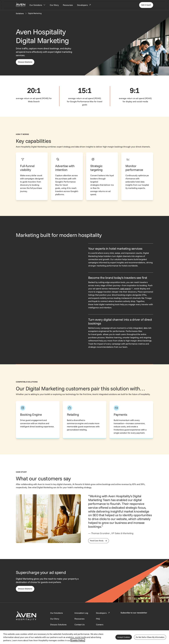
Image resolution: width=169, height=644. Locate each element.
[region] (84, 637)
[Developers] (84, 5)
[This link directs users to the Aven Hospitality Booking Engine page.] (38, 420)
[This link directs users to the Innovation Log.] (81, 613)
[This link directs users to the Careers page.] (100, 625)
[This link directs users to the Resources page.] (79, 619)
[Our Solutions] (37, 5)
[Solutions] (20, 13)
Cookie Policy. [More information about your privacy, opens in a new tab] (78, 640)
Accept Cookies (124, 637)
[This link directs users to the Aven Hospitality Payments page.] (131, 420)
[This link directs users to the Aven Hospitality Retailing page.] (85, 420)
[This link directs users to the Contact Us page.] (79, 625)
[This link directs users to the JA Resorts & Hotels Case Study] (99, 541)
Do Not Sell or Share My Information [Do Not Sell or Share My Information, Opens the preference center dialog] (150, 637)
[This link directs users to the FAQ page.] (98, 619)
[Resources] (68, 5)
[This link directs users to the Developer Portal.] (103, 613)
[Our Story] (54, 5)
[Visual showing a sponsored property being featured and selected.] (48, 268)
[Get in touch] (146, 5)
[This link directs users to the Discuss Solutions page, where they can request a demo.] (25, 589)
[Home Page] (21, 5)
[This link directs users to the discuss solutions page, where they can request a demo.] (25, 62)
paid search (127, 289)
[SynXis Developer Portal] (55, 619)
